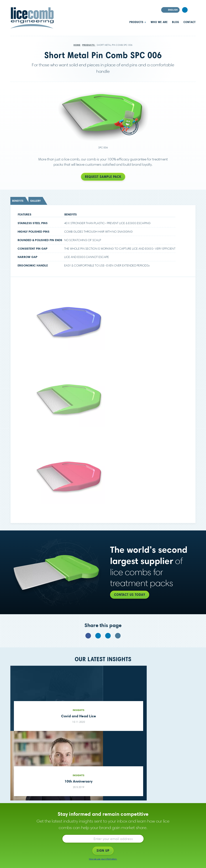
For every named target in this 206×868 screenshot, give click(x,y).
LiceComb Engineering (32, 18)
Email (118, 636)
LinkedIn (185, 10)
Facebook (88, 636)
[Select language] (170, 10)
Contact (190, 22)
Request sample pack (103, 177)
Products (137, 22)
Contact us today (130, 595)
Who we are (159, 22)
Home (77, 45)
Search (193, 10)
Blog (176, 22)
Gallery (36, 201)
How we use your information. (103, 859)
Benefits (18, 201)
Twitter (98, 636)
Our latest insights (103, 659)
